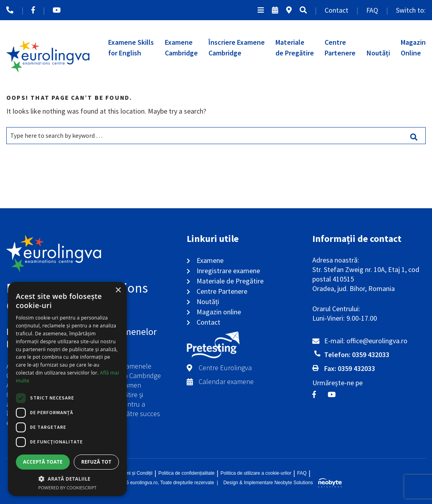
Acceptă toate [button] (43, 462)
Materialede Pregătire (295, 48)
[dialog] (67, 389)
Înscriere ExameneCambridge (237, 48)
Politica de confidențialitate (186, 473)
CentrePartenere (340, 48)
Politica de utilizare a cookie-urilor (256, 473)
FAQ (372, 10)
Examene (210, 260)
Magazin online (219, 312)
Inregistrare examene (228, 271)
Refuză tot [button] (96, 462)
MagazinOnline (413, 48)
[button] (67, 479)
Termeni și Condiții (133, 473)
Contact (336, 10)
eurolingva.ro (144, 483)
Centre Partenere (222, 291)
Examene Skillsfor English (131, 48)
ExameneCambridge (181, 48)
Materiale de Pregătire (230, 281)
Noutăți (378, 53)
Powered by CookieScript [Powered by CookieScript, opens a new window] (68, 488)
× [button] (118, 290)
